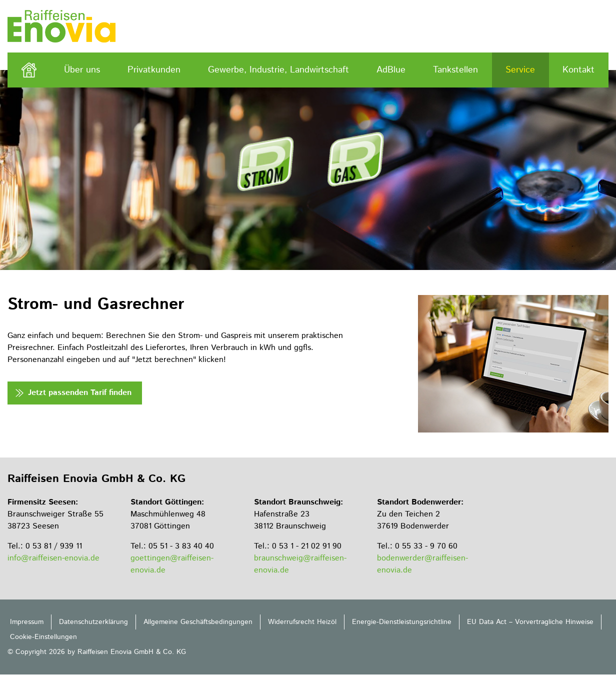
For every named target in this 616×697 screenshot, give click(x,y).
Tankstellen (455, 70)
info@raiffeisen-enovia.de (53, 558)
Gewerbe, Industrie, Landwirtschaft (278, 70)
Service (520, 70)
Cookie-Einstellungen (43, 637)
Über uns (82, 70)
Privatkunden (154, 70)
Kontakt (578, 70)
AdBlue (391, 70)
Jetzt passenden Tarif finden (80, 393)
